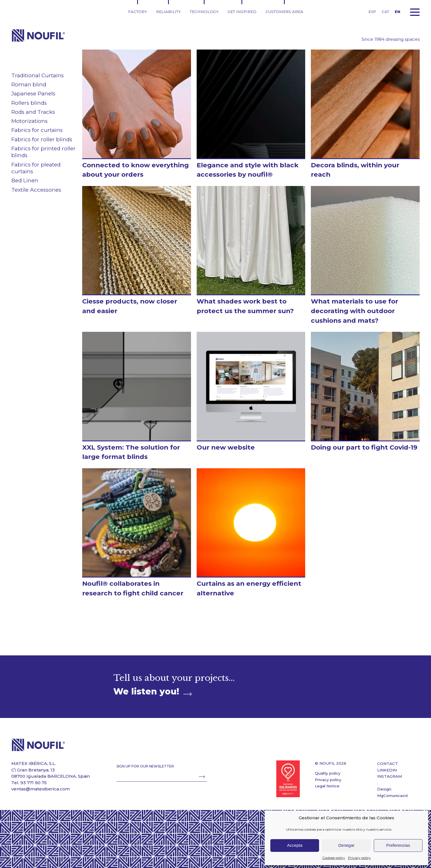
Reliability (168, 12)
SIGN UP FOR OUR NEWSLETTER (145, 766)
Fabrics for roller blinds (42, 139)
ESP (372, 12)
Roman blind (29, 85)
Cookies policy (334, 858)
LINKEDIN (387, 770)
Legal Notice (327, 786)
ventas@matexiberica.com (41, 789)
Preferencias (398, 845)
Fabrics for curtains (37, 130)
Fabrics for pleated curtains (36, 168)
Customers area (284, 12)
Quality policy (328, 773)
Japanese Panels (33, 94)
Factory (138, 12)
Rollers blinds (29, 103)
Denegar (347, 845)
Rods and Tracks (33, 112)
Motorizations (29, 121)
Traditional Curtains (38, 75)
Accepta (295, 845)
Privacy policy (359, 858)
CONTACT (388, 764)
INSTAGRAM (389, 776)
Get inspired (242, 12)
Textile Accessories (36, 190)
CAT (385, 12)
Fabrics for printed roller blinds (43, 152)
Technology (204, 12)
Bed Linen (25, 180)
